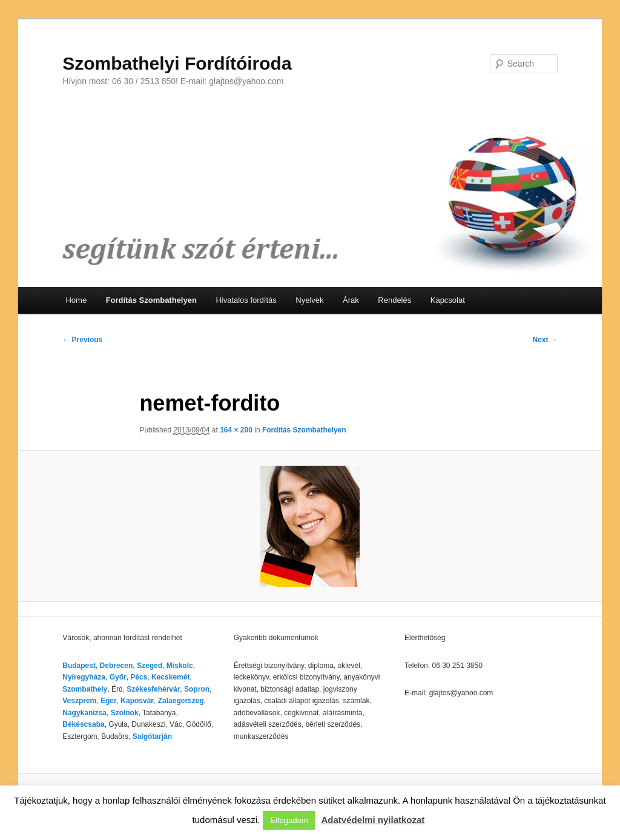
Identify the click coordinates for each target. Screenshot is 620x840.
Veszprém (79, 701)
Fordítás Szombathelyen (151, 300)
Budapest (79, 666)
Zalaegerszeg (181, 701)
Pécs (139, 677)
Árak (351, 300)
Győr (118, 677)
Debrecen (117, 666)
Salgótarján (152, 736)
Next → (545, 340)
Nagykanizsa (84, 713)
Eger (109, 701)
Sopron (197, 689)
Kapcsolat (448, 300)
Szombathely (85, 689)
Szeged (150, 666)
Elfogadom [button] (289, 820)
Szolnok (125, 713)
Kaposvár (137, 701)
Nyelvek (309, 300)
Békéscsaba (83, 724)
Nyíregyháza (84, 677)
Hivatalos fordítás (246, 300)
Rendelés (394, 300)
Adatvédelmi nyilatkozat (373, 820)
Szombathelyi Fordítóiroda (177, 63)
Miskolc (180, 666)
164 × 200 (236, 430)
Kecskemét (170, 677)
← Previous (82, 340)
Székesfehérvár (153, 689)
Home (76, 300)
